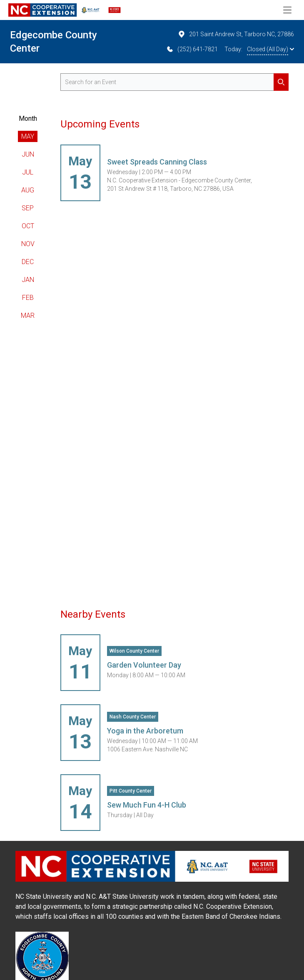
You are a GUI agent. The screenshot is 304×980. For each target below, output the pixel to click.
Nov (28, 244)
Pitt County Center (131, 791)
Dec (28, 262)
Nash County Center (133, 717)
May (28, 136)
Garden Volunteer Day (144, 665)
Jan (28, 280)
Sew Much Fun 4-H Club (147, 805)
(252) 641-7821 (192, 49)
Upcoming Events (100, 124)
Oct (28, 226)
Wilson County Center (134, 651)
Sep (28, 208)
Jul (28, 172)
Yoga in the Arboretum (145, 731)
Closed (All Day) (270, 49)
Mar (28, 315)
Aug (28, 190)
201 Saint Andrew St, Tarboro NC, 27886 (236, 34)
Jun (28, 154)
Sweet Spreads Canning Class (157, 162)
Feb (28, 298)
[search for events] (174, 82)
